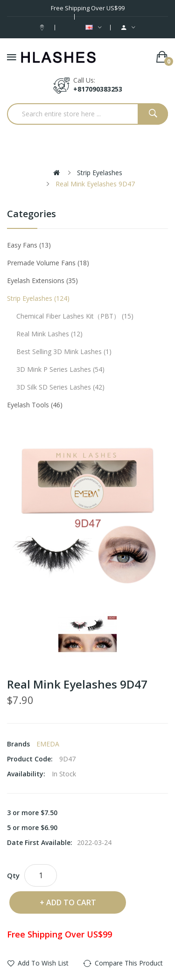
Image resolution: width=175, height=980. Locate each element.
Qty (13, 875)
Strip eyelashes (100, 173)
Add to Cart (71, 902)
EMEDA (48, 744)
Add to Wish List (43, 963)
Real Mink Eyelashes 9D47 (95, 184)
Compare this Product (129, 963)
